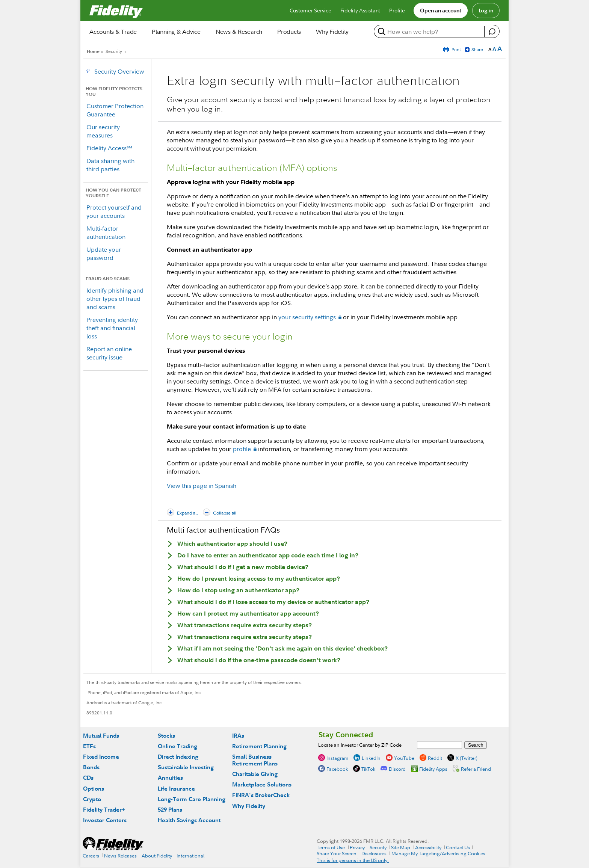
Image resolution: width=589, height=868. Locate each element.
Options (94, 789)
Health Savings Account (189, 820)
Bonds (91, 767)
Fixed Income (101, 757)
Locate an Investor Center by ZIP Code (360, 745)
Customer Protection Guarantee (115, 110)
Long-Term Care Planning (192, 799)
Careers (91, 856)
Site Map (401, 847)
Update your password (104, 254)
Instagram (337, 758)
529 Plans (170, 810)
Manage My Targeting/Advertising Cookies (438, 853)
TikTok (368, 768)
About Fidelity (157, 856)
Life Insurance (176, 789)
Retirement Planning (259, 746)
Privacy (357, 847)
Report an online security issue (109, 353)
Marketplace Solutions (262, 784)
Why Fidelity (249, 806)
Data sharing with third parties (110, 165)
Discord (397, 768)
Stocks (166, 736)
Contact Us (458, 847)
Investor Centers (105, 820)
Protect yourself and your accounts (114, 211)
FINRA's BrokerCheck (261, 795)
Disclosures (374, 853)
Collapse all (225, 513)
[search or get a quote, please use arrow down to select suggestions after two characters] (430, 32)
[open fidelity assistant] (492, 32)
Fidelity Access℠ (109, 148)
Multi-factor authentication (106, 232)
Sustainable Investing (186, 767)
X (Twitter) (467, 758)
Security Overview (119, 71)
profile (242, 449)
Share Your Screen (337, 853)
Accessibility (428, 847)
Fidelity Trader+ (104, 810)
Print (456, 49)
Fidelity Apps (433, 768)
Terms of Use (331, 847)
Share (477, 49)
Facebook (337, 768)
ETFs (89, 746)
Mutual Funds (101, 736)
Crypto (92, 799)
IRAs (238, 736)
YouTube (404, 758)
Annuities (170, 778)
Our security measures (103, 131)
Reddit (435, 758)
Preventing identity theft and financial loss (112, 328)
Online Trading (177, 746)
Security (114, 51)
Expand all (187, 513)
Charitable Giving (255, 774)
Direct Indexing (178, 757)
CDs (88, 778)
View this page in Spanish (202, 486)
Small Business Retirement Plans (255, 760)
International (190, 856)
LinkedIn (371, 758)
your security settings (307, 317)
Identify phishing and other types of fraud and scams (115, 299)
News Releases (120, 856)
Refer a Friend (476, 768)
